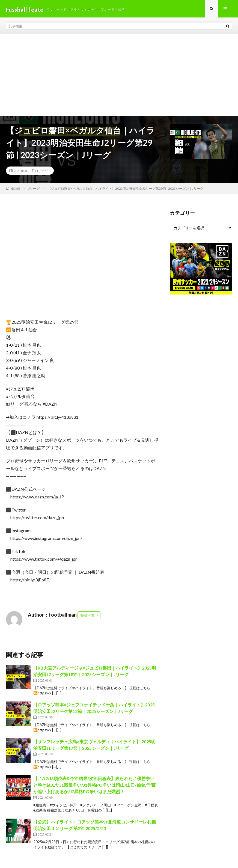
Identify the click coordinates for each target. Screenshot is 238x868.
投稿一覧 (88, 617)
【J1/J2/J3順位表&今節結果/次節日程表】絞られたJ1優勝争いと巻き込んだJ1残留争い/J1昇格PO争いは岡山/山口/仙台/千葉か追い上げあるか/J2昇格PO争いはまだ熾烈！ (94, 787)
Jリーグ (42, 172)
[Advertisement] (119, 77)
